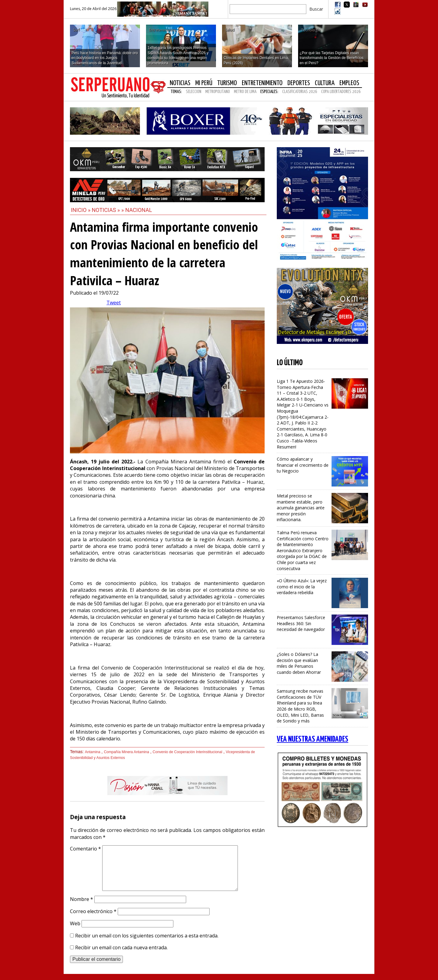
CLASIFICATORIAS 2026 (300, 92)
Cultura (325, 83)
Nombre (82, 899)
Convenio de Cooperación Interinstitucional (188, 752)
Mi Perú (204, 83)
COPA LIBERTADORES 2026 (341, 92)
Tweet (114, 303)
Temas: (176, 92)
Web (75, 923)
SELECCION (194, 92)
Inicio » (81, 210)
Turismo (227, 83)
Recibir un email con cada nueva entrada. (121, 947)
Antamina (93, 752)
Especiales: (269, 92)
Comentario (85, 849)
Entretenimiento (262, 83)
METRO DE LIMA (245, 92)
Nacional (139, 210)
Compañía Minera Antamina (126, 752)
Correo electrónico (93, 911)
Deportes (299, 83)
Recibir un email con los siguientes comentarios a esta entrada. (147, 936)
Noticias (180, 83)
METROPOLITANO (218, 92)
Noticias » (107, 210)
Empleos (349, 83)
